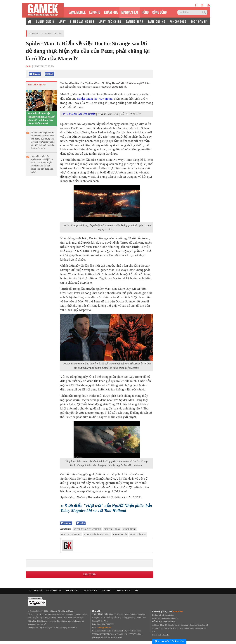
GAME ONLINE (156, 21)
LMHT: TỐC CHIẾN (110, 21)
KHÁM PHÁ (111, 12)
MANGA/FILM (130, 12)
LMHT (62, 21)
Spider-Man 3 (129, 529)
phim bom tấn (120, 535)
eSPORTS (95, 12)
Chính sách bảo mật (160, 635)
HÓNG (145, 12)
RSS (136, 590)
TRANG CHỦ (36, 591)
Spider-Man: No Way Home (95, 99)
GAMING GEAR (135, 21)
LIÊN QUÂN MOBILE (82, 21)
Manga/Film (53, 33)
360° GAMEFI (199, 21)
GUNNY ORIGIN (45, 21)
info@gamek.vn (105, 627)
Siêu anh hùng (112, 529)
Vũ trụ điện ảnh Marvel (97, 535)
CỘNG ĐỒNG (159, 12)
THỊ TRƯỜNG (72, 591)
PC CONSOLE (90, 590)
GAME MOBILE (77, 12)
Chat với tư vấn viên (169, 642)
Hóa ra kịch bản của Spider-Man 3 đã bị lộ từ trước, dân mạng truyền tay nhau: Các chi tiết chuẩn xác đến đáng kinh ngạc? (42, 164)
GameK (34, 33)
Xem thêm (90, 575)
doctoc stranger (71, 534)
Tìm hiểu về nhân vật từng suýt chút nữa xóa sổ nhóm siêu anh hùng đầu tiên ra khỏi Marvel (41, 118)
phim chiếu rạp (138, 535)
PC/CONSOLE (178, 21)
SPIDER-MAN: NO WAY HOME (79, 114)
